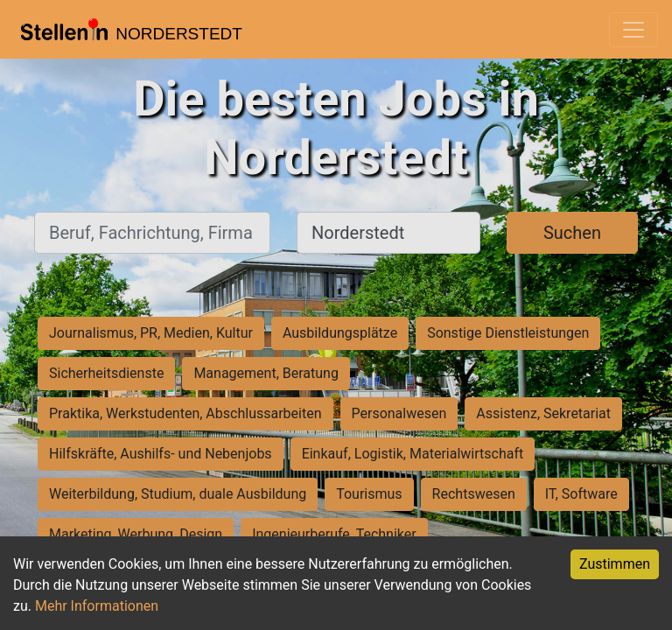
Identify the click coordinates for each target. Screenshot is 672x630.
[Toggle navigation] (633, 30)
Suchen (572, 233)
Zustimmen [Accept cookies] (615, 564)
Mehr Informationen (97, 606)
